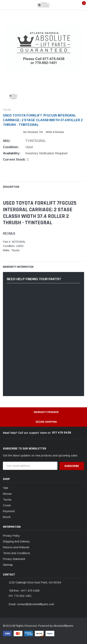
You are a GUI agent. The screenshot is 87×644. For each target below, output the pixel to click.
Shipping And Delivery (16, 541)
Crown (7, 505)
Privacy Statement (14, 559)
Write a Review (55, 132)
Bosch (7, 517)
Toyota (7, 500)
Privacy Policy (11, 536)
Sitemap (8, 565)
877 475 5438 (62, 433)
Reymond (9, 511)
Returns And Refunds (16, 547)
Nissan (7, 494)
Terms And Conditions (17, 553)
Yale (6, 488)
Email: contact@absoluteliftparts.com (31, 604)
